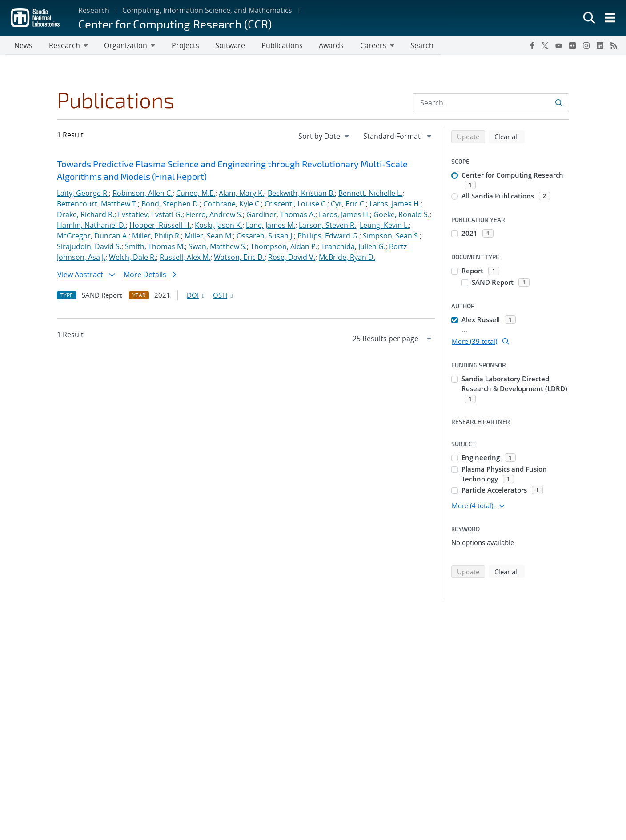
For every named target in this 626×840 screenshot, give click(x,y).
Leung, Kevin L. (384, 226)
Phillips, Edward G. (328, 237)
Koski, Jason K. (219, 226)
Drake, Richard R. (86, 215)
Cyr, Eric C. (348, 205)
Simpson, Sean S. (391, 237)
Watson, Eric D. (239, 258)
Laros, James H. (395, 205)
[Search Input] (491, 104)
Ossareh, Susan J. (265, 237)
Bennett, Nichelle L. (370, 194)
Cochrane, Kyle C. (232, 205)
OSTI (224, 296)
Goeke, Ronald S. (401, 215)
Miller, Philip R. (156, 237)
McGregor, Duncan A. (93, 237)
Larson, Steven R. (327, 226)
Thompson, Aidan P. (284, 247)
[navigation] (325, 137)
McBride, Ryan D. (347, 258)
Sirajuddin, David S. (89, 247)
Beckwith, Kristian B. (301, 194)
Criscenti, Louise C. (296, 205)
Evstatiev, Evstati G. (150, 215)
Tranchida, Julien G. (353, 247)
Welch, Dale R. (132, 258)
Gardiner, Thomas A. (281, 215)
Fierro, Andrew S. (214, 215)
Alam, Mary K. (241, 194)
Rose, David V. (292, 258)
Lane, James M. (271, 226)
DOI (196, 296)
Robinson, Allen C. (142, 194)
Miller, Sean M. (209, 237)
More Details (150, 275)
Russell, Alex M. (185, 258)
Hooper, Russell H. (160, 226)
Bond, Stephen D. (171, 205)
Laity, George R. (83, 194)
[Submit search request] (560, 104)
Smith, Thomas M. (155, 247)
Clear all (510, 137)
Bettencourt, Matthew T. (97, 205)
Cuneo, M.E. (196, 194)
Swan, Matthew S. (218, 247)
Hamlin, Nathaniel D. (91, 226)
